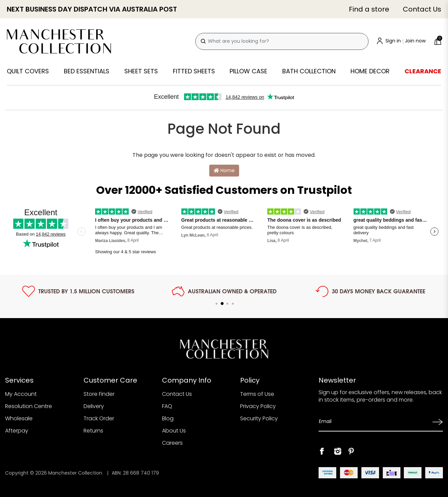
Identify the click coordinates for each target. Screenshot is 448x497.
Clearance (423, 71)
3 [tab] (228, 304)
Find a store (369, 9)
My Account (21, 394)
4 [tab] (233, 304)
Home (224, 170)
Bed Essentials (87, 71)
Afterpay (17, 431)
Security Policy (259, 418)
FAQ (167, 406)
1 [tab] (217, 304)
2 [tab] (222, 304)
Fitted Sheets (194, 71)
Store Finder (99, 394)
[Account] (401, 41)
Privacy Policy (258, 406)
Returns (93, 431)
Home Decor (370, 71)
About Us (174, 431)
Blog (168, 418)
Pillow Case (248, 71)
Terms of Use (257, 394)
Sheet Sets (141, 71)
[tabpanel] (78, 291)
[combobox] (282, 41)
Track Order (99, 418)
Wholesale (19, 418)
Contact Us (422, 9)
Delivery (94, 406)
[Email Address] (373, 421)
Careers (172, 443)
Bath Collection (309, 71)
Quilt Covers (28, 71)
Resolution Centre (29, 406)
